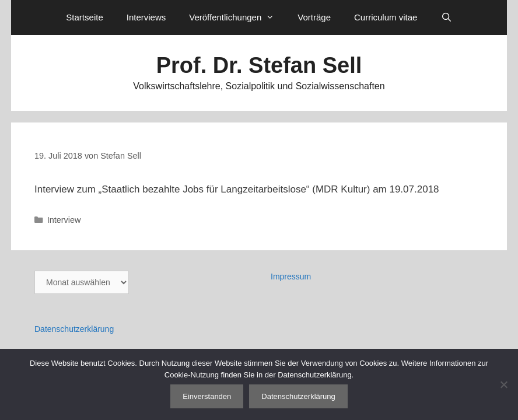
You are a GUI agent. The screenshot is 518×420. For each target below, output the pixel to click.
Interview (64, 220)
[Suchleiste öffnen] (446, 17)
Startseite (84, 17)
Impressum (291, 276)
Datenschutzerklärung (74, 329)
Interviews (146, 17)
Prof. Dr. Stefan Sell (259, 65)
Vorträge (314, 17)
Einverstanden (207, 396)
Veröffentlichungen (237, 17)
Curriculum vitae (386, 17)
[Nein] (503, 384)
